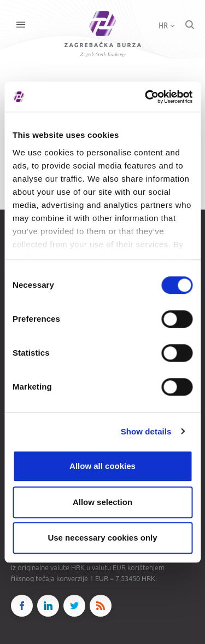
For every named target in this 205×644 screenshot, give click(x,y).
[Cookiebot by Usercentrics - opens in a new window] (146, 97)
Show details (146, 431)
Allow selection (102, 502)
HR (166, 25)
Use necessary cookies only (102, 538)
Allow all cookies (102, 466)
